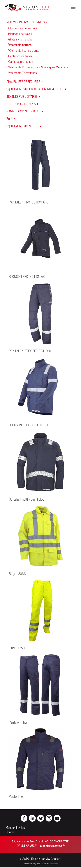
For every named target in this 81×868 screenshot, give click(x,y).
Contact (11, 832)
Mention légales (15, 828)
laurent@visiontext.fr (52, 846)
